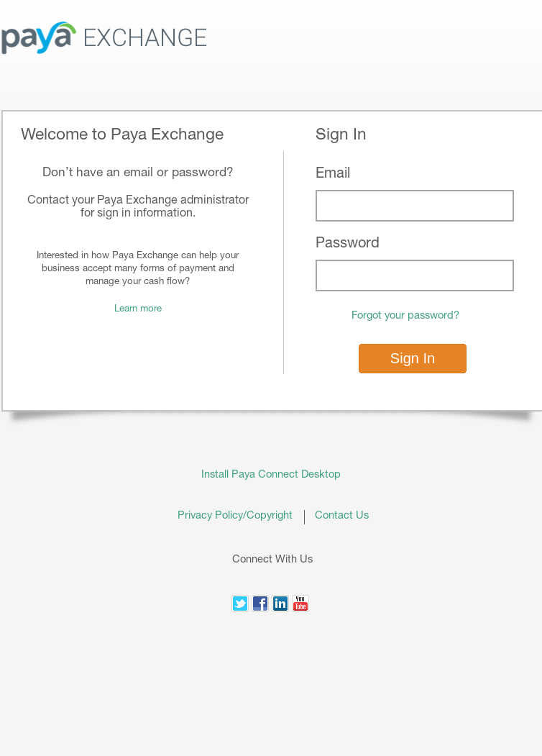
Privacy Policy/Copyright (241, 516)
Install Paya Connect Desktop (271, 475)
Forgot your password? (405, 316)
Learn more (138, 309)
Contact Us (342, 516)
